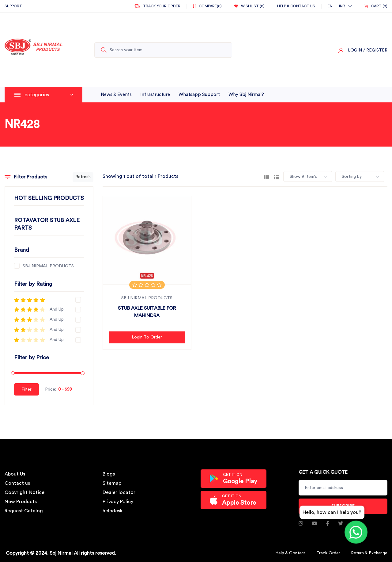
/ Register (375, 50)
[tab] (266, 177)
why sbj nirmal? (246, 95)
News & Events (116, 95)
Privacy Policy (118, 502)
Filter (26, 389)
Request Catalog (24, 511)
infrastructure (155, 95)
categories (49, 95)
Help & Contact (290, 553)
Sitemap (112, 483)
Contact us (17, 483)
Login (355, 50)
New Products (21, 502)
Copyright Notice (24, 492)
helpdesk (113, 511)
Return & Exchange (369, 553)
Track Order (328, 553)
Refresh (83, 177)
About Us (15, 474)
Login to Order (147, 337)
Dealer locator (119, 492)
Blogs (109, 474)
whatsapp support (199, 95)
